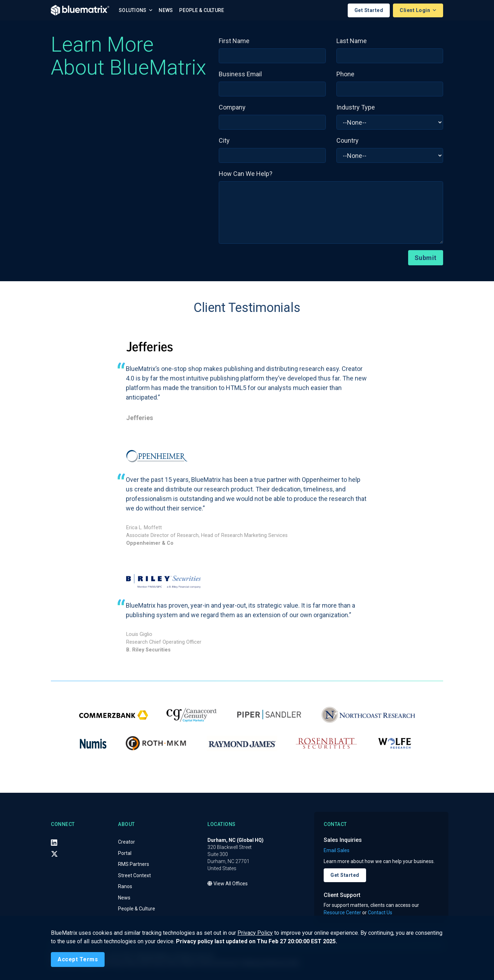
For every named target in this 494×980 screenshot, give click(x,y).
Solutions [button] (133, 10)
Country (348, 140)
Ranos (125, 887)
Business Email (240, 74)
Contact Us (380, 913)
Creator (127, 842)
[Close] (78, 960)
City (224, 140)
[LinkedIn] (54, 843)
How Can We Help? (246, 174)
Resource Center (342, 913)
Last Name (352, 41)
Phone (345, 74)
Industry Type (356, 107)
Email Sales (337, 850)
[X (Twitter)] (54, 854)
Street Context (134, 875)
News (166, 10)
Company (232, 107)
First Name (234, 41)
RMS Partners (134, 864)
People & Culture (202, 10)
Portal (125, 853)
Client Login (416, 10)
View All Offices (228, 884)
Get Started (369, 10)
